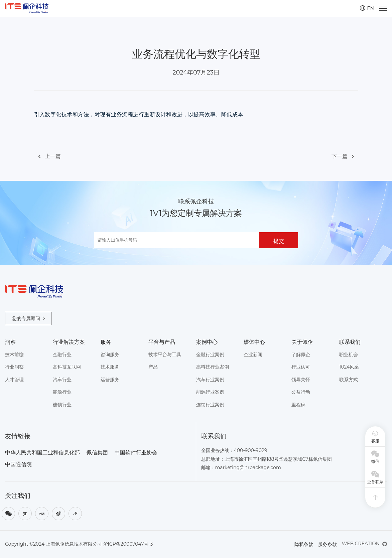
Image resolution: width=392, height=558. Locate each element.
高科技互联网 (67, 367)
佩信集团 (97, 453)
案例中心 (207, 342)
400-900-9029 (251, 450)
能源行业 (62, 392)
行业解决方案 (69, 342)
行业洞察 (14, 367)
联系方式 (349, 380)
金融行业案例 (210, 355)
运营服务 (110, 380)
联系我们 (350, 342)
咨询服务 (110, 355)
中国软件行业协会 (136, 453)
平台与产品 (162, 342)
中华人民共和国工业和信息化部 (42, 453)
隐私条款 (304, 544)
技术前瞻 (14, 355)
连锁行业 (62, 405)
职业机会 (349, 355)
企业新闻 (253, 355)
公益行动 (301, 392)
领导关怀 (301, 380)
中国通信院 (18, 464)
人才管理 (14, 380)
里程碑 (298, 405)
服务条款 (328, 544)
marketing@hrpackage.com (248, 467)
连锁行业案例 (210, 405)
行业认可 (301, 367)
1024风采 (349, 367)
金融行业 (62, 355)
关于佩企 (302, 342)
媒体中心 (254, 342)
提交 (279, 241)
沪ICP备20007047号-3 (128, 544)
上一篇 (47, 157)
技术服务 (110, 367)
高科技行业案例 (213, 367)
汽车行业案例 (210, 380)
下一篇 (345, 157)
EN (367, 8)
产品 (153, 367)
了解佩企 (301, 355)
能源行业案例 (210, 392)
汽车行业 (62, 380)
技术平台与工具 (165, 355)
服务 (106, 342)
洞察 (10, 342)
